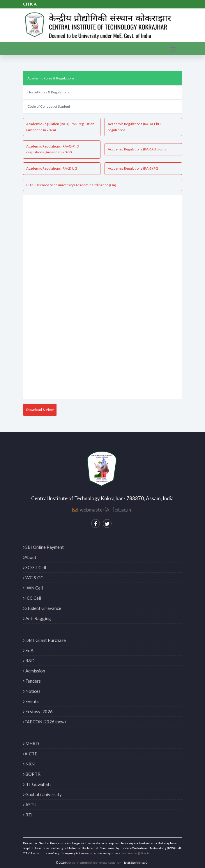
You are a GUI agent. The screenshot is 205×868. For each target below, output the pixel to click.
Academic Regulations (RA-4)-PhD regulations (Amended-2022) (53, 149)
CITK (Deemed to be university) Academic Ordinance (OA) (71, 185)
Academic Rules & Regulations (51, 78)
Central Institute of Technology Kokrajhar (94, 862)
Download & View (40, 410)
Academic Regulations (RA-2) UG (52, 168)
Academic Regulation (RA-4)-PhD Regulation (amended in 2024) (60, 127)
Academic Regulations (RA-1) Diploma (137, 149)
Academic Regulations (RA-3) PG (133, 168)
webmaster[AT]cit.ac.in (105, 510)
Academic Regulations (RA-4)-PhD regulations (134, 127)
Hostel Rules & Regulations (48, 92)
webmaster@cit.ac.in (136, 853)
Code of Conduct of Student (49, 106)
